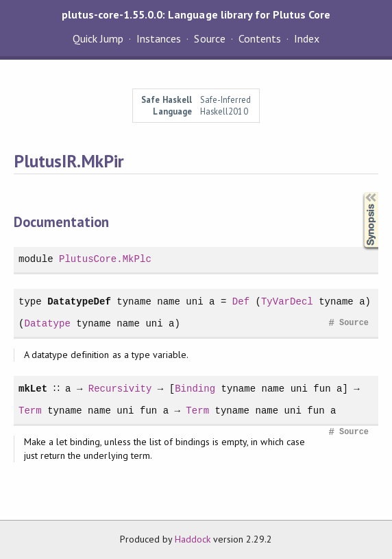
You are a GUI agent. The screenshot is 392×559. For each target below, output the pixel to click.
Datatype (47, 323)
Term (30, 411)
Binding (194, 389)
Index (307, 38)
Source (209, 38)
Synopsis (360, 192)
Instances (159, 38)
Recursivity (120, 389)
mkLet (33, 389)
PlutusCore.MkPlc (105, 259)
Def (241, 301)
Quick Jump (98, 38)
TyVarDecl (287, 301)
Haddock (193, 539)
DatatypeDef (79, 301)
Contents (260, 38)
